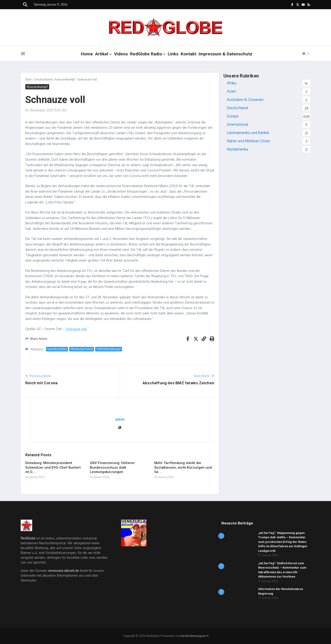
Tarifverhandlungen (109, 349)
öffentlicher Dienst (82, 349)
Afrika (232, 83)
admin (120, 419)
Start (29, 79)
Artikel (103, 54)
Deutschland (43, 79)
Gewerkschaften (57, 349)
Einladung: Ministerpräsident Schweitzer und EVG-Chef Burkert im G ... (53, 467)
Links (173, 54)
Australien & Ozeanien (245, 100)
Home (87, 54)
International (237, 124)
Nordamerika (237, 149)
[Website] (120, 428)
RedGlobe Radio (148, 54)
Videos (121, 54)
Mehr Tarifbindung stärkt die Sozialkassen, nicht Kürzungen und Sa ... (183, 467)
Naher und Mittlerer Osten (249, 141)
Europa (233, 116)
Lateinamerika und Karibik (248, 133)
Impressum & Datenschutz (225, 54)
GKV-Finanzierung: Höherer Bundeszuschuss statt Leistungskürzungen (112, 467)
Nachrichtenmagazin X (194, 636)
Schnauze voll (76, 329)
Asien (231, 91)
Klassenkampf (65, 79)
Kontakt (188, 54)
